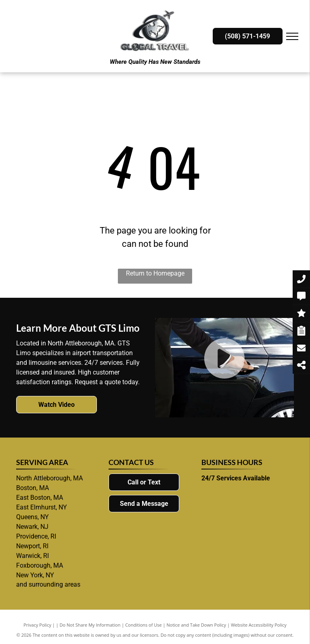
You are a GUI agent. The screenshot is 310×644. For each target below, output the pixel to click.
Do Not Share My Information (90, 625)
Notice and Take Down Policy (197, 625)
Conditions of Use (143, 625)
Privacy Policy (37, 625)
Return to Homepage (155, 273)
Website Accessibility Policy (259, 625)
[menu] (292, 36)
